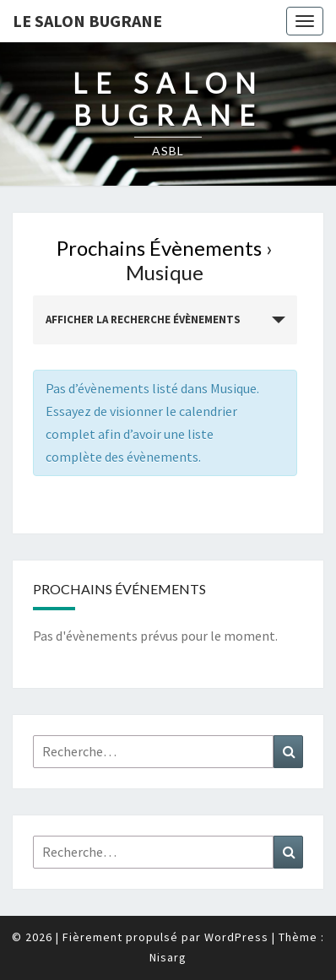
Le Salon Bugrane (87, 21)
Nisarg (168, 957)
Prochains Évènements (159, 248)
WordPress (236, 937)
